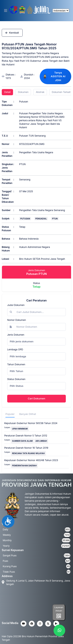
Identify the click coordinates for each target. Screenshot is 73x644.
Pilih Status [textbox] (17, 386)
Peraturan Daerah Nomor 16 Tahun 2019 (26, 448)
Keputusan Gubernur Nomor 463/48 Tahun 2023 (31, 460)
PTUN (55, 219)
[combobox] (36, 342)
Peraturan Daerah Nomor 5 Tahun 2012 (26, 436)
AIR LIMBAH (41, 441)
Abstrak (40, 92)
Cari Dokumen (36, 398)
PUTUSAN (25, 219)
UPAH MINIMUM (20, 429)
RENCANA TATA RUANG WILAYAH (28, 453)
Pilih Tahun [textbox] (16, 371)
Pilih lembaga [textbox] (18, 356)
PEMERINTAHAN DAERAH (24, 466)
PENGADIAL (41, 219)
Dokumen (23, 92)
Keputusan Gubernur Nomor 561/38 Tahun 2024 (31, 423)
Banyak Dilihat (28, 414)
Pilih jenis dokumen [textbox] (22, 341)
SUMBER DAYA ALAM (22, 441)
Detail (7, 92)
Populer (10, 414)
